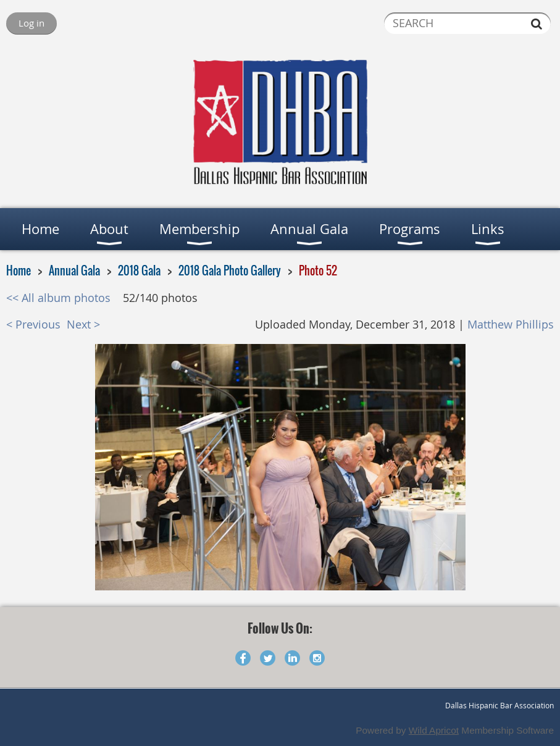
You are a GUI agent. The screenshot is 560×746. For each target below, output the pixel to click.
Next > (83, 325)
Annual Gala (74, 270)
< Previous (33, 325)
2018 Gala (139, 270)
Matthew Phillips (511, 325)
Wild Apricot (434, 730)
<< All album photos (58, 298)
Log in (31, 23)
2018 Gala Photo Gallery (230, 270)
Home (19, 270)
